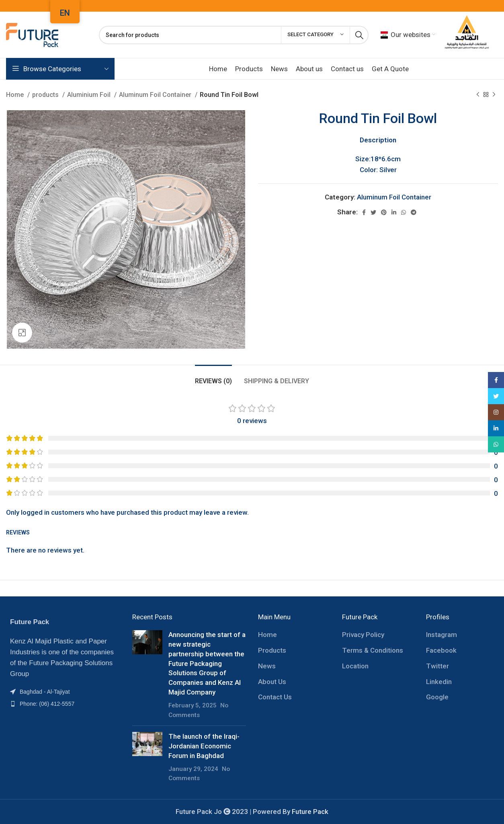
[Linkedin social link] (394, 212)
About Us (272, 682)
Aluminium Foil (90, 95)
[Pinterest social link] (384, 212)
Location (355, 666)
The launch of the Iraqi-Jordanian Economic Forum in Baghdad (204, 746)
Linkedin (439, 682)
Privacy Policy (363, 635)
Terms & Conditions (373, 650)
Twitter (437, 666)
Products (272, 650)
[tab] (213, 377)
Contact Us (275, 697)
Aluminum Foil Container (156, 95)
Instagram (442, 635)
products (46, 95)
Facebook (441, 650)
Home (16, 95)
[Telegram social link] (414, 212)
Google (437, 697)
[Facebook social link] (364, 212)
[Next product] (494, 95)
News (267, 666)
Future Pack (310, 812)
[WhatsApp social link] (404, 212)
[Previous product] (478, 95)
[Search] (234, 35)
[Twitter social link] (373, 212)
